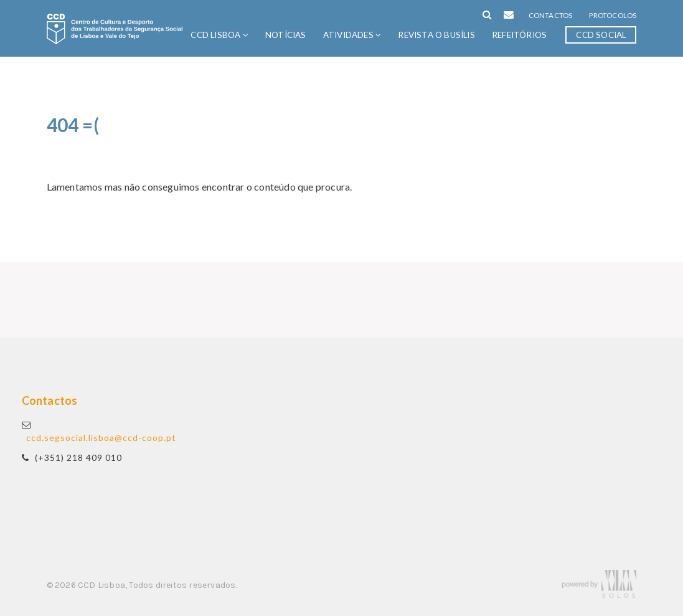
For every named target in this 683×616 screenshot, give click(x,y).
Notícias (286, 35)
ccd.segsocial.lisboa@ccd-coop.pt (101, 438)
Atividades (352, 35)
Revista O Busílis (436, 35)
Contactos (551, 15)
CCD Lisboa (219, 35)
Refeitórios (519, 35)
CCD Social (601, 35)
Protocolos (613, 15)
